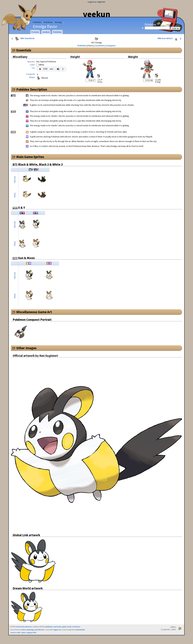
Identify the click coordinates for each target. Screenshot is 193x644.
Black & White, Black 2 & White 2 (38, 164)
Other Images (26, 348)
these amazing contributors (33, 630)
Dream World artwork (28, 588)
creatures (76, 627)
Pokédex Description (32, 89)
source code (15, 633)
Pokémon (48, 22)
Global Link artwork (26, 535)
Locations (100, 46)
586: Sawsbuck (23, 39)
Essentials (24, 50)
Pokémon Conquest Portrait (32, 320)
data (23, 633)
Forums (35, 32)
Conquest (111, 46)
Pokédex (37, 22)
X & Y (19, 208)
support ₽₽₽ (31, 633)
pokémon (49, 627)
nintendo (57, 627)
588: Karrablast (170, 39)
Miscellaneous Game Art (34, 312)
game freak (67, 627)
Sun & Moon (24, 258)
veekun (97, 14)
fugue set (57, 630)
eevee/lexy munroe (24, 627)
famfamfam (80, 630)
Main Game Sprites (30, 157)
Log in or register (96, 2)
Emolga (58, 22)
